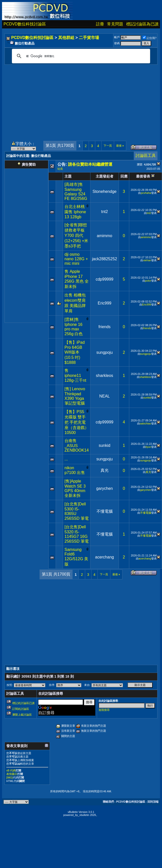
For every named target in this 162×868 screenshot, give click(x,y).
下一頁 (108, 146)
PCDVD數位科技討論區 (25, 24)
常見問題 (115, 24)
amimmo (104, 236)
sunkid (147, 398)
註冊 (100, 24)
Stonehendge (104, 191)
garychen (105, 488)
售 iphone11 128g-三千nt (75, 375)
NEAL (105, 396)
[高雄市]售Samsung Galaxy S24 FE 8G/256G (76, 191)
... (66, 459)
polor (148, 281)
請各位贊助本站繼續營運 (90, 164)
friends (105, 327)
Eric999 (105, 303)
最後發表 (143, 176)
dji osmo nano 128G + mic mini (76, 259)
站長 (60, 169)
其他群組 (66, 38)
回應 (124, 176)
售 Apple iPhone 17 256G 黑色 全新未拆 (77, 279)
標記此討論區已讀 (23, 703)
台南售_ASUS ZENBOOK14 (77, 445)
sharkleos (105, 376)
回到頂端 (153, 802)
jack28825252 (105, 259)
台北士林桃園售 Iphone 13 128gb (75, 212)
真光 (105, 470)
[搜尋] (80, 56)
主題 (68, 176)
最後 (120, 146)
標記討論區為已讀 (142, 24)
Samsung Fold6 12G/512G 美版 (76, 557)
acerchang (104, 557)
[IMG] (10, 777)
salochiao (145, 423)
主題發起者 (105, 176)
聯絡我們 (108, 802)
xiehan (147, 260)
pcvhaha (146, 193)
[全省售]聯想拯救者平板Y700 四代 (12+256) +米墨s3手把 (76, 235)
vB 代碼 (11, 770)
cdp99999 (105, 279)
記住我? (150, 38)
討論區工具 (146, 156)
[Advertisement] (81, 100)
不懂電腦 (105, 511)
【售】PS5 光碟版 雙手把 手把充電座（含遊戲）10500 (77, 422)
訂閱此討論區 (21, 709)
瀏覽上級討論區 (22, 715)
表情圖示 (12, 774)
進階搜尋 (104, 710)
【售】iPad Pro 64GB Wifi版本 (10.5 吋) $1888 (75, 352)
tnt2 (105, 212)
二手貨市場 (89, 38)
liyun (148, 447)
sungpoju (104, 352)
